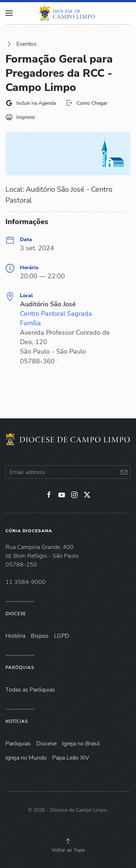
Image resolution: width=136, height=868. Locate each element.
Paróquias (20, 668)
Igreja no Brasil (81, 744)
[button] (68, 841)
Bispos (40, 636)
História (15, 636)
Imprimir (20, 117)
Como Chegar (86, 103)
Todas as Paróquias (30, 690)
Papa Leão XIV (71, 758)
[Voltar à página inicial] (68, 13)
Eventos (21, 44)
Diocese (16, 614)
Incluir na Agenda (31, 103)
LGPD (62, 636)
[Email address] (68, 472)
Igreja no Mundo (26, 758)
